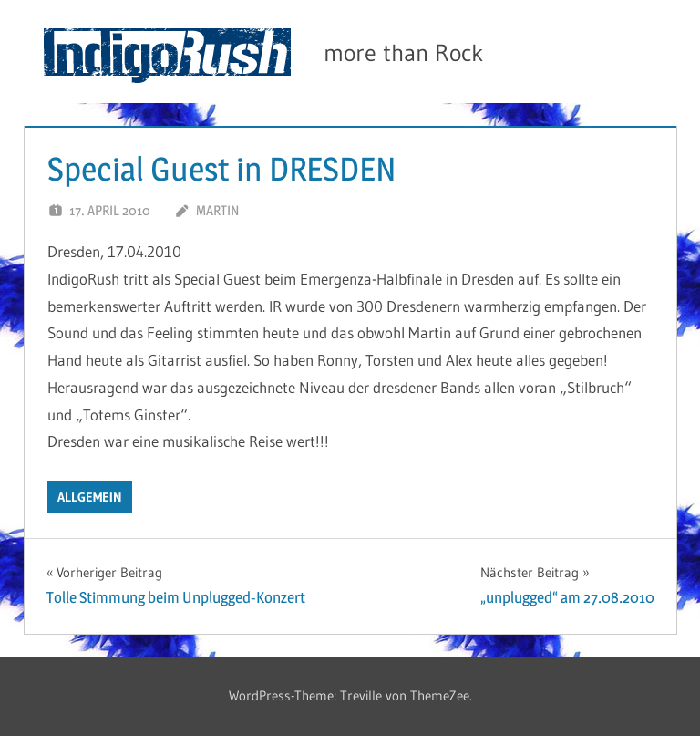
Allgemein (90, 497)
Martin (217, 210)
